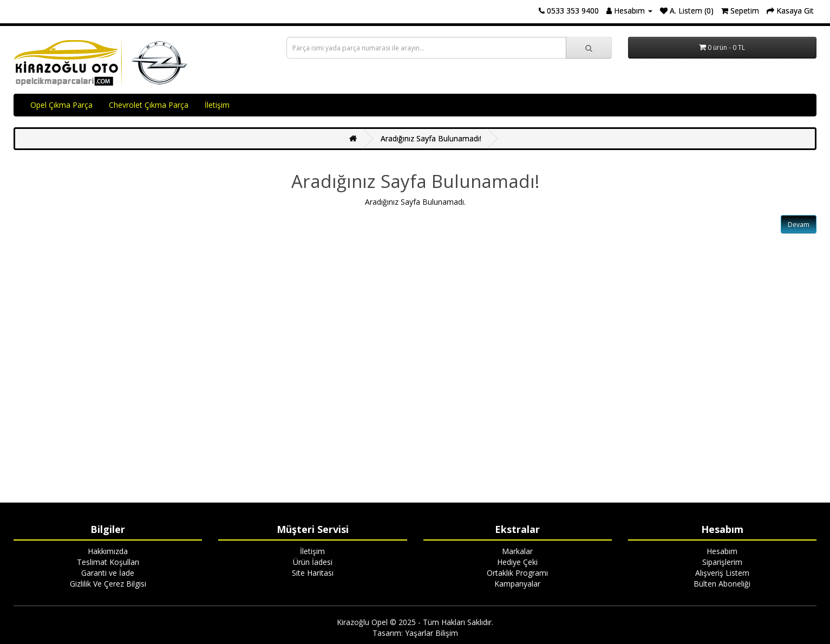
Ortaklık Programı (517, 573)
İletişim (217, 105)
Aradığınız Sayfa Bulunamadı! (431, 138)
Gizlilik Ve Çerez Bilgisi (108, 584)
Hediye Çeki (517, 562)
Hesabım (722, 551)
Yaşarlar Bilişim (432, 633)
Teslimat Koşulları (108, 562)
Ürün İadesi (313, 562)
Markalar (517, 551)
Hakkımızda (108, 551)
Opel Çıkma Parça (61, 105)
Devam (799, 225)
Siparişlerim (722, 562)
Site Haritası (313, 573)
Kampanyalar (517, 584)
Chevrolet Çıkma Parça (149, 105)
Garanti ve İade (108, 573)
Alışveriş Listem (722, 573)
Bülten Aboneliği (722, 584)
